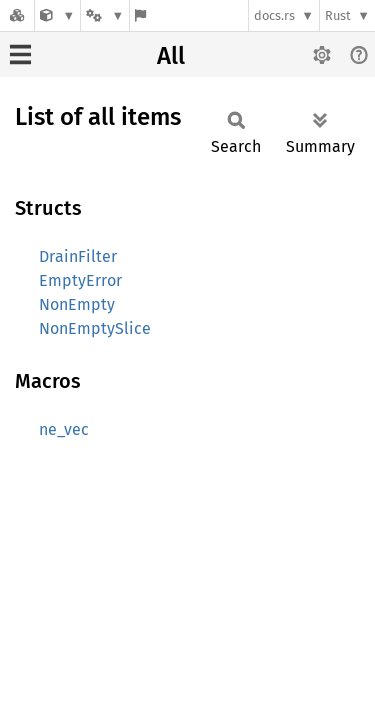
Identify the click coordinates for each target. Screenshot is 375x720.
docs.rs (274, 15)
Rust (338, 15)
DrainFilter (78, 256)
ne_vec (64, 429)
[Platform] (105, 15)
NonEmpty (77, 304)
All (171, 56)
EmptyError (80, 280)
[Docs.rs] (17, 15)
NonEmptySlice (95, 328)
